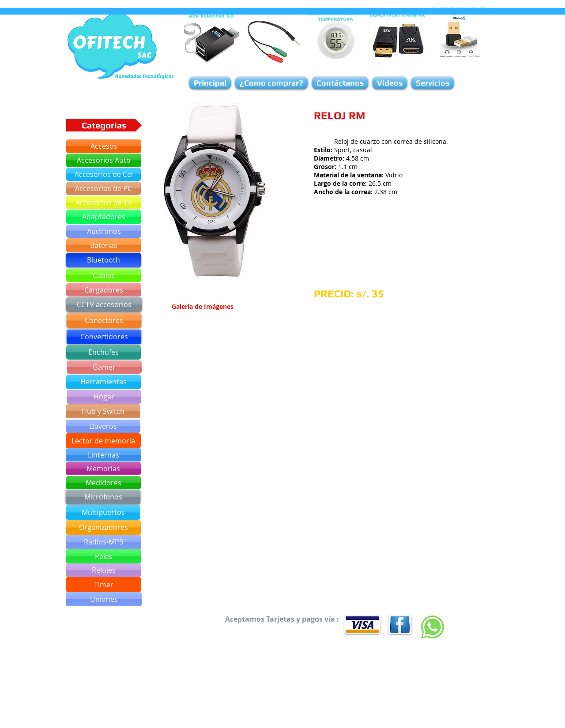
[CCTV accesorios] (104, 305)
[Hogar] (104, 397)
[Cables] (104, 275)
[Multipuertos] (103, 512)
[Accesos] (104, 146)
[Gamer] (104, 367)
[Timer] (104, 585)
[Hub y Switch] (103, 411)
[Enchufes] (104, 352)
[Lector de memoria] (103, 441)
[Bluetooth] (104, 260)
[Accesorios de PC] (104, 188)
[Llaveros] (103, 426)
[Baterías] (104, 245)
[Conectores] (104, 321)
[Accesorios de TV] (104, 203)
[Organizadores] (104, 527)
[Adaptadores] (104, 217)
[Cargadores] (104, 290)
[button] (216, 192)
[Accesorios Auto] (104, 160)
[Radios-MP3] (104, 542)
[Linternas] (104, 455)
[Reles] (104, 556)
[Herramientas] (104, 382)
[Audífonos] (104, 231)
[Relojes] (104, 570)
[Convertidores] (104, 337)
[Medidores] (103, 483)
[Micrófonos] (103, 497)
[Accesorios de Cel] (104, 174)
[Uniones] (104, 599)
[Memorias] (103, 469)
